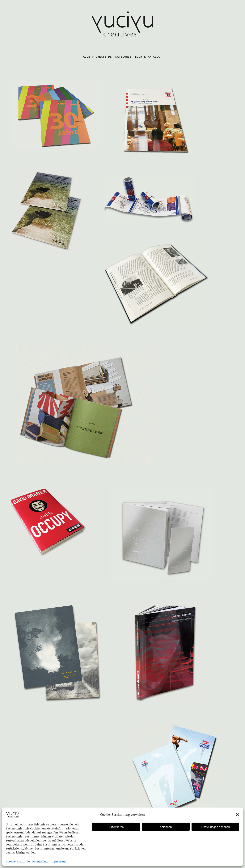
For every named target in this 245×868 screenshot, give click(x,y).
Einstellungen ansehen (215, 827)
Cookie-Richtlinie (18, 862)
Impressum (58, 862)
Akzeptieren (116, 827)
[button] (237, 815)
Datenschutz (40, 862)
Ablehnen (166, 827)
